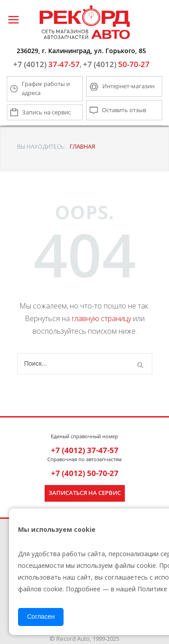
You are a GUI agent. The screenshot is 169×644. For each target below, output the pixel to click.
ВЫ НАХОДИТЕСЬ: (41, 146)
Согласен (41, 617)
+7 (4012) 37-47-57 (85, 450)
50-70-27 (116, 64)
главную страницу (101, 318)
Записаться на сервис (85, 493)
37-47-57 (46, 64)
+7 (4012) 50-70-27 (85, 473)
